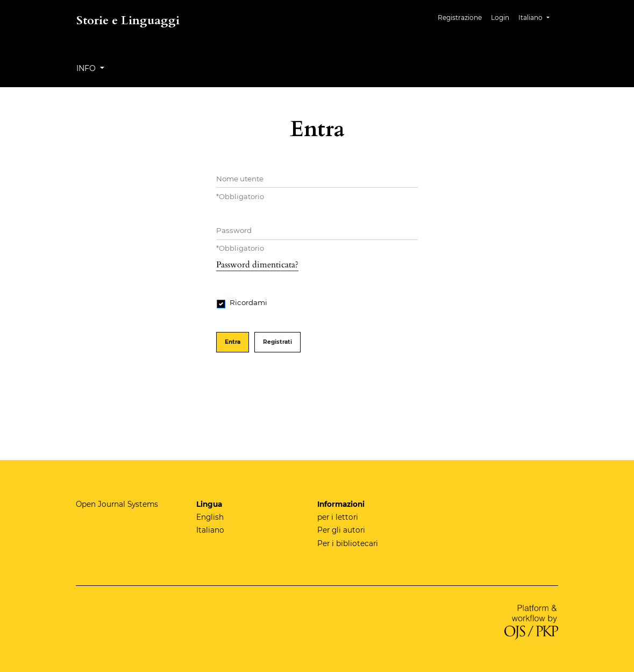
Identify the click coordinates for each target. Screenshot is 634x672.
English (210, 517)
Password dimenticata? (257, 265)
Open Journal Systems (117, 504)
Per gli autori (341, 530)
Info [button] (87, 68)
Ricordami (248, 302)
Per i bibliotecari (348, 543)
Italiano (538, 16)
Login (500, 17)
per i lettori (338, 517)
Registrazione (460, 17)
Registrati (277, 342)
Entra (233, 342)
